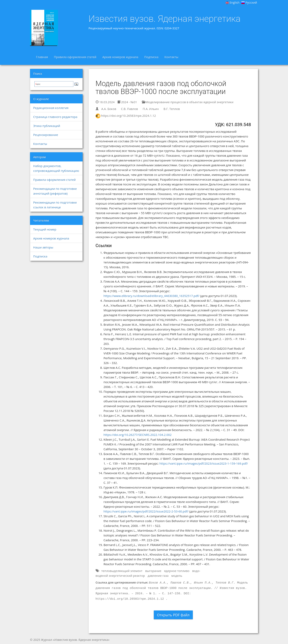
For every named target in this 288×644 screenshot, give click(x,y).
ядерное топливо (177, 571)
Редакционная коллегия (51, 108)
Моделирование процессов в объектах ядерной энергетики (188, 102)
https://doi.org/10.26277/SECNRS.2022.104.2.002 (138, 435)
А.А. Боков (109, 109)
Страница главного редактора (55, 117)
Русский (249, 2)
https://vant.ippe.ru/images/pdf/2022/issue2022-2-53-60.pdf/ (146, 511)
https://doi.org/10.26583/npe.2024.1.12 (128, 116)
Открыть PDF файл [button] (173, 615)
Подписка (151, 57)
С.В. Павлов (129, 109)
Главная (42, 57)
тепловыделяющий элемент (122, 571)
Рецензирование (46, 135)
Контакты (171, 57)
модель (177, 576)
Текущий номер (45, 229)
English (233, 2)
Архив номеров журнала (120, 57)
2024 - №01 (127, 102)
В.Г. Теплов (172, 109)
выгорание (153, 571)
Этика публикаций (47, 126)
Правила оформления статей (75, 57)
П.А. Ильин (151, 109)
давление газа (158, 576)
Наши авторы (43, 247)
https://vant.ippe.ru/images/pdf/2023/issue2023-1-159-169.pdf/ (204, 463)
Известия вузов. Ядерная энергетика (165, 19)
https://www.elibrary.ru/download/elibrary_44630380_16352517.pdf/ (151, 296)
